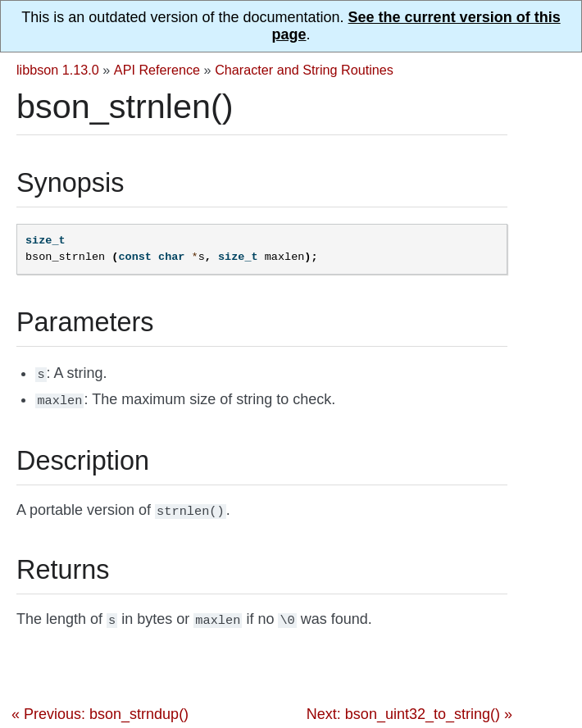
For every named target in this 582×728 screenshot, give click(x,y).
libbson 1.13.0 (58, 70)
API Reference (157, 70)
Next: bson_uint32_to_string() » (409, 708)
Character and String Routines (304, 70)
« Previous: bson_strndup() (100, 708)
